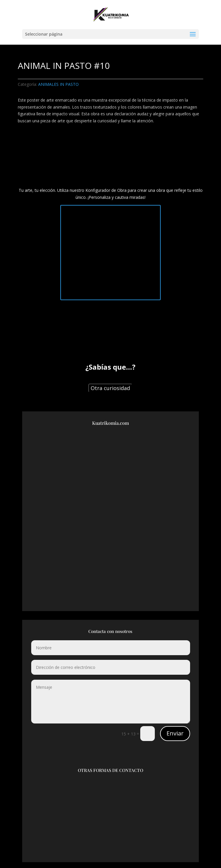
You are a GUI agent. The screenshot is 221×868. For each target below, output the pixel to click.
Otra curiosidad (110, 388)
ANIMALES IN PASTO (58, 84)
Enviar (175, 733)
